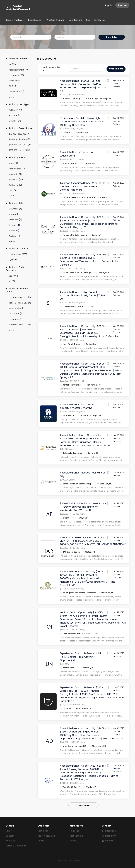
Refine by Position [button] (18, 59)
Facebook (110, 831)
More (11, 97)
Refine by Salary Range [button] (21, 128)
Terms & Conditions (16, 846)
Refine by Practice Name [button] (17, 290)
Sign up (122, 5)
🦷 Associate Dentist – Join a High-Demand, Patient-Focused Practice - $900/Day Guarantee (81, 122)
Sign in (108, 5)
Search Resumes (46, 836)
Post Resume (76, 836)
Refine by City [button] (16, 203)
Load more (84, 805)
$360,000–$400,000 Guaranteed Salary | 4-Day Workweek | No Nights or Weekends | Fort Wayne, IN (83, 507)
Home (9, 831)
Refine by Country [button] (18, 249)
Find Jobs (112, 37)
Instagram (111, 836)
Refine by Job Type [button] (19, 104)
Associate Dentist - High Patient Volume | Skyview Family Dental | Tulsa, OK (83, 295)
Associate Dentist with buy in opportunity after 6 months (77, 406)
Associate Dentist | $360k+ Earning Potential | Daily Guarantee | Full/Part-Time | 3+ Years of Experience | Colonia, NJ (83, 86)
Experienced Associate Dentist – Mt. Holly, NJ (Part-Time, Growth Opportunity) (81, 657)
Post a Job (43, 831)
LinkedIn (109, 841)
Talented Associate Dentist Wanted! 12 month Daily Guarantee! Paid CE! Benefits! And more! (82, 186)
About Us (10, 841)
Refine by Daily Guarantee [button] (15, 269)
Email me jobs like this (51, 69)
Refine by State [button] (17, 158)
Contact (10, 836)
